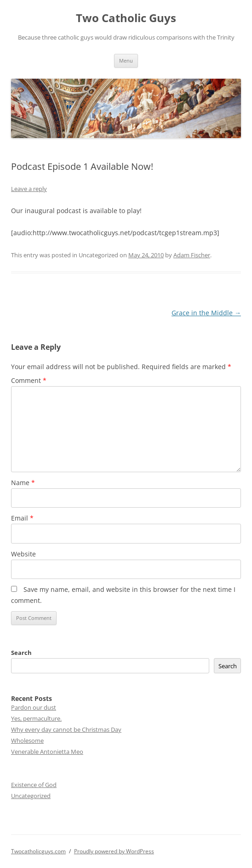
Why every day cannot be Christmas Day (66, 729)
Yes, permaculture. (36, 718)
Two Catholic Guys (126, 18)
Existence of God (34, 785)
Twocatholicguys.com (38, 851)
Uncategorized (31, 796)
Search (21, 653)
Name (23, 483)
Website (23, 554)
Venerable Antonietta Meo (47, 752)
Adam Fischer (192, 255)
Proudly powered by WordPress (114, 851)
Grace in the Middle (206, 313)
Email (22, 518)
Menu (126, 61)
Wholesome (27, 741)
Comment (29, 380)
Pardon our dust (34, 707)
